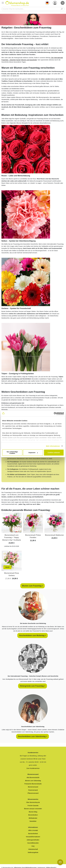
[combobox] (33, 9)
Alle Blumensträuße (33, 777)
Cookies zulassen (54, 453)
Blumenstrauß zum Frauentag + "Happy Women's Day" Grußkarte (12, 538)
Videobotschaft (33, 849)
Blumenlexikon (33, 815)
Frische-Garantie (33, 805)
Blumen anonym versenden (33, 809)
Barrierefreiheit (33, 834)
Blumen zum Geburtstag (33, 781)
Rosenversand (33, 790)
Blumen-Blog (33, 812)
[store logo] (17, 3)
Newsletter (33, 821)
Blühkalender (33, 818)
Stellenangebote (33, 852)
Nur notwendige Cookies (12, 453)
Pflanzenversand (33, 793)
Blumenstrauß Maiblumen (54, 535)
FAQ (33, 846)
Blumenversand (33, 787)
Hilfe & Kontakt (33, 830)
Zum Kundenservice (33, 768)
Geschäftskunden (33, 843)
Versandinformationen (33, 837)
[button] (47, 3)
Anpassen (33, 453)
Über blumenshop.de (33, 802)
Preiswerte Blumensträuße (33, 784)
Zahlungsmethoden (33, 840)
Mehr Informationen (53, 446)
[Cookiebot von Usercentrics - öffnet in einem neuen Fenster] (55, 414)
